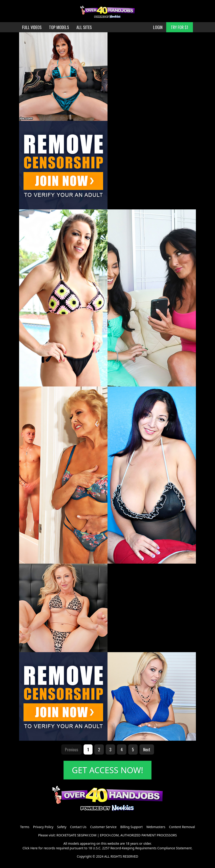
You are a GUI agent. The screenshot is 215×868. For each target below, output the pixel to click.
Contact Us (78, 827)
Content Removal (182, 827)
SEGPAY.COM (87, 835)
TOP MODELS (59, 27)
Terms (25, 827)
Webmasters (156, 827)
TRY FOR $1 (180, 27)
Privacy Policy (43, 827)
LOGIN (158, 27)
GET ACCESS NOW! (107, 770)
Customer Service (103, 827)
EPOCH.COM (109, 835)
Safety (62, 827)
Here (34, 848)
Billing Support (131, 827)
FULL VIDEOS (32, 27)
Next (147, 749)
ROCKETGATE (66, 835)
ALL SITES (84, 27)
